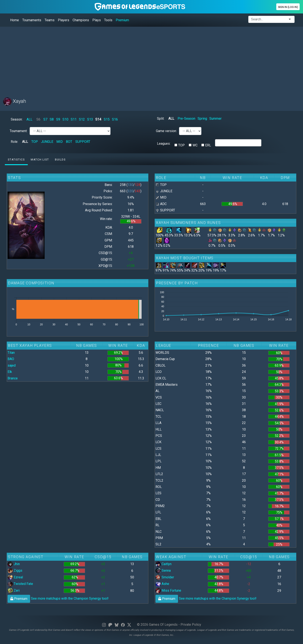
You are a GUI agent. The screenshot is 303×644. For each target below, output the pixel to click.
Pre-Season (186, 119)
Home (15, 20)
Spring (202, 119)
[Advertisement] (129, 60)
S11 (74, 119)
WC (195, 145)
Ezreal (15, 577)
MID (60, 142)
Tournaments (32, 20)
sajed (12, 365)
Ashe (162, 584)
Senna (163, 570)
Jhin (14, 564)
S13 (90, 119)
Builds (60, 160)
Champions (81, 20)
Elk (10, 372)
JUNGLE (47, 142)
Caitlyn (163, 564)
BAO (11, 359)
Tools (108, 20)
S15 (107, 119)
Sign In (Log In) (288, 7)
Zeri (14, 590)
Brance (13, 378)
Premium (122, 20)
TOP (35, 142)
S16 (115, 119)
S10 (65, 119)
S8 (52, 119)
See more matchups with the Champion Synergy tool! (58, 598)
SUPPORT (83, 142)
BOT (69, 142)
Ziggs (15, 570)
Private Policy (191, 625)
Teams (50, 20)
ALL (29, 119)
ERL (208, 145)
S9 (58, 119)
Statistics (16, 160)
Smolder (165, 577)
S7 (45, 119)
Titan (11, 353)
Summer (215, 119)
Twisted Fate (20, 584)
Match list (40, 160)
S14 (98, 119)
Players (64, 20)
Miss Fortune (168, 590)
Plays (97, 20)
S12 (82, 119)
